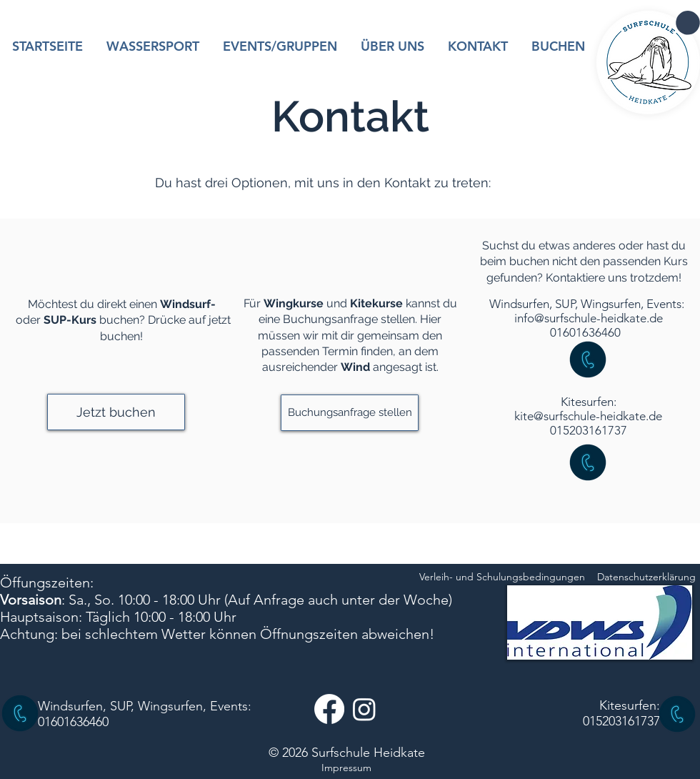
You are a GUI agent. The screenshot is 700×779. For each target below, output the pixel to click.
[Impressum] (346, 768)
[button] (688, 23)
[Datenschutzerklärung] (646, 577)
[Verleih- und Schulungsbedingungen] (502, 577)
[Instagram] (364, 709)
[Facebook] (329, 709)
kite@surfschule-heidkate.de (588, 416)
